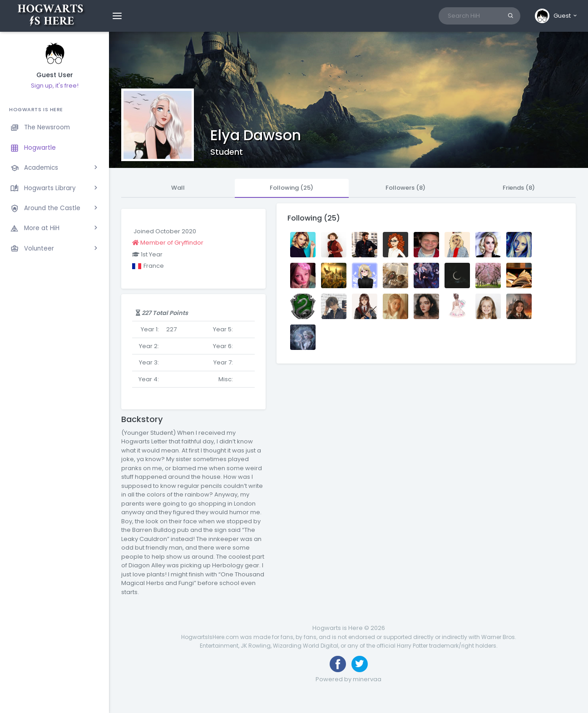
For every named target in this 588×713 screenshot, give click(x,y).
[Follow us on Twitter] (360, 664)
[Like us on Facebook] (338, 664)
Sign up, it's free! (55, 86)
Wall (178, 188)
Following (292, 188)
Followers (405, 188)
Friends (519, 188)
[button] (556, 16)
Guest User (55, 75)
